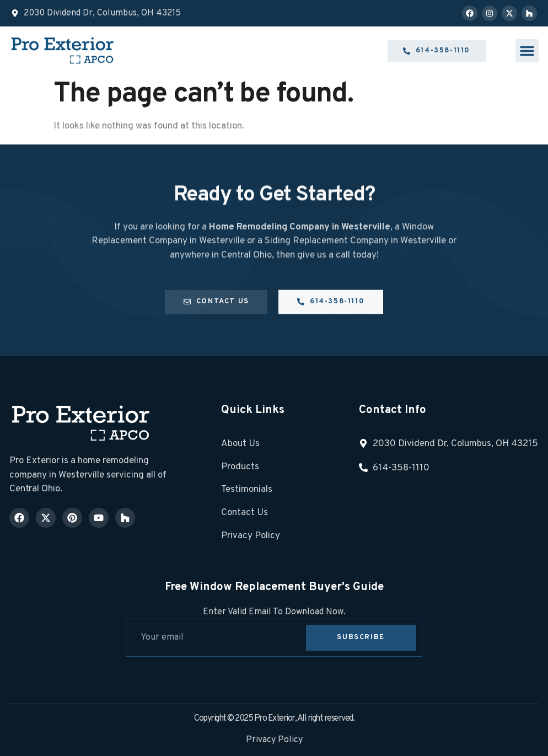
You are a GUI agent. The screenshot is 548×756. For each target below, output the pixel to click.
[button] (527, 51)
